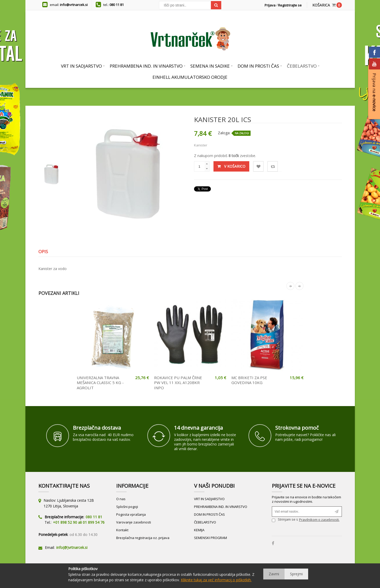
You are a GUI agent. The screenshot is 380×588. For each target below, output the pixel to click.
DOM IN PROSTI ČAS (209, 514)
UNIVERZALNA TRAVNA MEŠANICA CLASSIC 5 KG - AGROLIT (100, 383)
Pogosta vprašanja (131, 514)
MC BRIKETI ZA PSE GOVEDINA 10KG (249, 380)
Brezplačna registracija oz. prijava (143, 538)
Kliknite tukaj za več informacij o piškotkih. (216, 580)
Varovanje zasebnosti (134, 522)
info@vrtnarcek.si (74, 5)
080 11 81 (117, 5)
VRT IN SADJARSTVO (209, 499)
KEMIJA (199, 530)
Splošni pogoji (127, 507)
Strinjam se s (285, 520)
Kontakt (122, 530)
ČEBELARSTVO (205, 522)
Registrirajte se (290, 5)
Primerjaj (273, 167)
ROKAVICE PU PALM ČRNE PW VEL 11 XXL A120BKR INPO (178, 383)
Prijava (270, 5)
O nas (121, 499)
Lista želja (258, 167)
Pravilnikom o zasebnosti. (319, 520)
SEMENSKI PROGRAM (210, 538)
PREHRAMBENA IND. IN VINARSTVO (221, 507)
